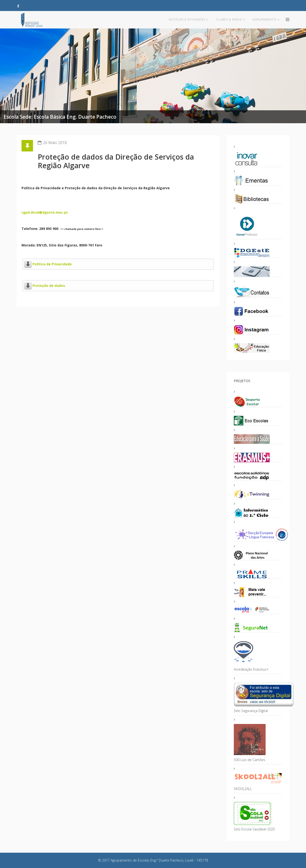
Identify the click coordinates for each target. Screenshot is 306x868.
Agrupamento (265, 19)
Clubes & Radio (229, 19)
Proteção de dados (49, 286)
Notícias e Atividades (187, 19)
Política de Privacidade (52, 264)
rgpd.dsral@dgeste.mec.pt (45, 212)
